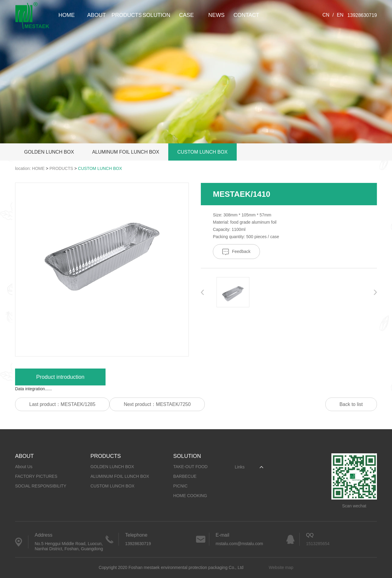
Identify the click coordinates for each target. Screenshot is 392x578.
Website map (281, 567)
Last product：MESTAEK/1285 (62, 404)
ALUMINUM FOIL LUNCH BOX (126, 152)
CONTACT (246, 15)
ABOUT (96, 15)
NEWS (217, 15)
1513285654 (318, 544)
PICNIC (180, 486)
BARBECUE (185, 476)
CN (326, 15)
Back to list (351, 404)
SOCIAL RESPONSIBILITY (41, 486)
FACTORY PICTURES (36, 476)
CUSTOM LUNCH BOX (202, 152)
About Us (24, 467)
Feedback (236, 252)
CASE (187, 15)
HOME (67, 15)
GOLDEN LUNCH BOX (49, 152)
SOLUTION (156, 15)
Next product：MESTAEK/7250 (157, 404)
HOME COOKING (190, 496)
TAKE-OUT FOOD (191, 467)
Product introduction (60, 377)
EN (340, 15)
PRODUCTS (126, 15)
